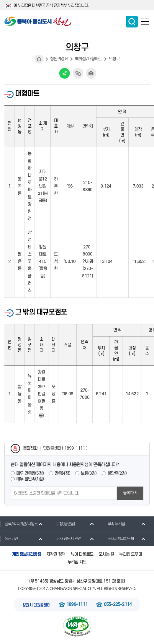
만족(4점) (62, 473)
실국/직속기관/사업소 (19, 524)
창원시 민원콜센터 (36, 605)
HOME (39, 59)
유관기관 (9, 539)
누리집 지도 (77, 562)
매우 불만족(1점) (30, 479)
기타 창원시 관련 (66, 539)
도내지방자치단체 (118, 539)
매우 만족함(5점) (30, 473)
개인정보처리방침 (27, 554)
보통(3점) (89, 473)
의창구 (114, 59)
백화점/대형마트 (89, 59)
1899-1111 (77, 605)
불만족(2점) (117, 473)
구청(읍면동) (63, 524)
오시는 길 (106, 554)
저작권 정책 (56, 554)
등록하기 (130, 493)
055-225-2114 (118, 605)
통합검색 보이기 (132, 22)
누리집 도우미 (130, 554)
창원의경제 (59, 59)
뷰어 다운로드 (82, 554)
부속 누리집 (114, 524)
